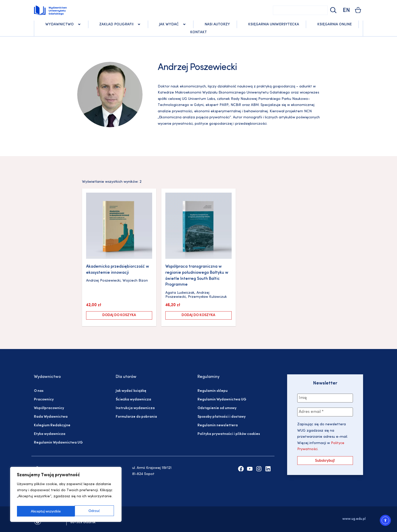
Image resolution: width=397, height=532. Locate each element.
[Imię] (325, 398)
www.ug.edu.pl (354, 519)
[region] (66, 496)
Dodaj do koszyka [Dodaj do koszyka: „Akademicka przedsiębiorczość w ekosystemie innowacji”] (119, 315)
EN (346, 11)
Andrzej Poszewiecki (103, 281)
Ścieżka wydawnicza (133, 400)
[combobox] (300, 10)
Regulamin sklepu (213, 391)
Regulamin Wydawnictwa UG (58, 443)
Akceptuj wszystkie (86, 511)
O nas (39, 391)
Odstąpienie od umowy (217, 408)
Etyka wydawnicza (50, 434)
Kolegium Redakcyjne (52, 425)
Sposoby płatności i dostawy (222, 417)
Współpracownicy (49, 408)
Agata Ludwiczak (180, 293)
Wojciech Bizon (135, 281)
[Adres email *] (325, 412)
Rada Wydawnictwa (51, 417)
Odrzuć (36, 511)
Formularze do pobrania (136, 417)
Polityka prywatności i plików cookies (229, 434)
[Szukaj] (333, 10)
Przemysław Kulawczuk (207, 297)
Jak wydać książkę (131, 391)
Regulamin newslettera (218, 425)
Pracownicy (44, 400)
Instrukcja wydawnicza (135, 408)
